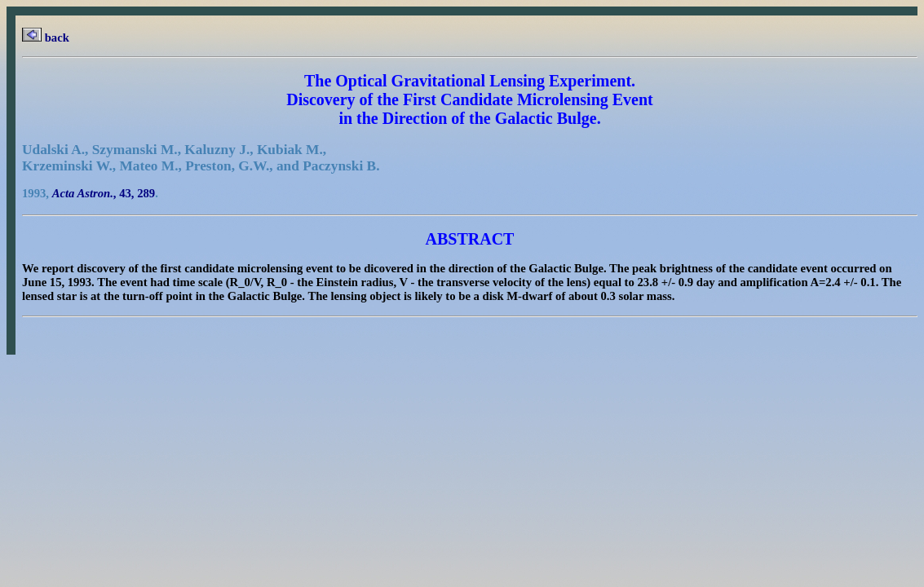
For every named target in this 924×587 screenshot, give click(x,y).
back (46, 38)
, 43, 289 (104, 193)
